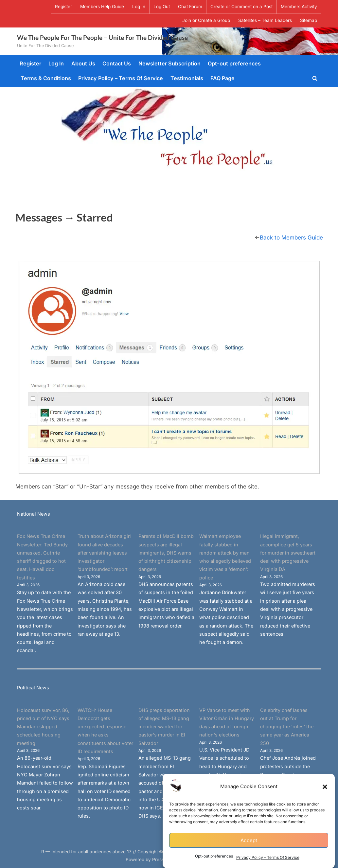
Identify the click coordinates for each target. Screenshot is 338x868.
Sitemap (309, 20)
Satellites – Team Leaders (265, 20)
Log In (139, 7)
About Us (83, 63)
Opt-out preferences (214, 857)
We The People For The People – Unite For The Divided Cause (102, 38)
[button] (325, 788)
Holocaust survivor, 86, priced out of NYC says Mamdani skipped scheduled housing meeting (43, 727)
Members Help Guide (102, 7)
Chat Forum (190, 7)
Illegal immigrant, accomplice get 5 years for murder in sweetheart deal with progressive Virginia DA (288, 553)
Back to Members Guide (291, 238)
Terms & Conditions (46, 78)
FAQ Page (222, 78)
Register (63, 7)
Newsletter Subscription (169, 63)
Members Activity (299, 7)
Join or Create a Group (206, 20)
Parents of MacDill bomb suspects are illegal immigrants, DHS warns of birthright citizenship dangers (166, 553)
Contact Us (117, 63)
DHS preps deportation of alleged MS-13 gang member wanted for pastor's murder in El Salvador (164, 727)
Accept (249, 841)
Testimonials (187, 78)
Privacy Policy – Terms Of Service (268, 858)
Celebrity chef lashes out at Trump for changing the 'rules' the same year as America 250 (287, 727)
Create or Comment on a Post (241, 7)
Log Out (162, 7)
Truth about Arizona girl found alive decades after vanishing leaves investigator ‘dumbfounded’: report (104, 553)
